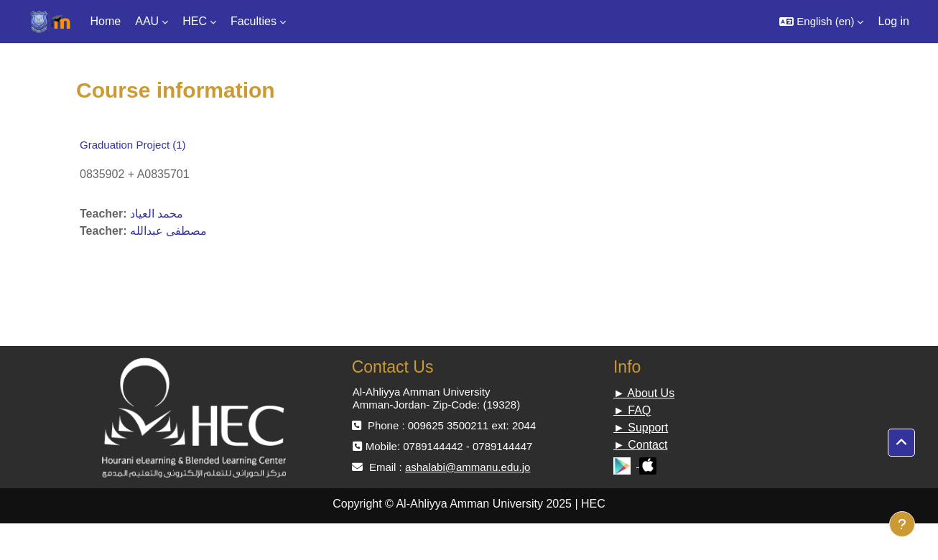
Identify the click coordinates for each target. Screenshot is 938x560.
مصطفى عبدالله (168, 231)
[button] (821, 22)
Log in (893, 21)
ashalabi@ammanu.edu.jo (468, 467)
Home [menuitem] (106, 21)
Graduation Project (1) (133, 145)
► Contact (640, 445)
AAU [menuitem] (147, 21)
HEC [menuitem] (195, 21)
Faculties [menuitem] (254, 21)
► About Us (644, 393)
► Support (641, 428)
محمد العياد (157, 214)
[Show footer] (902, 524)
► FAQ (632, 410)
